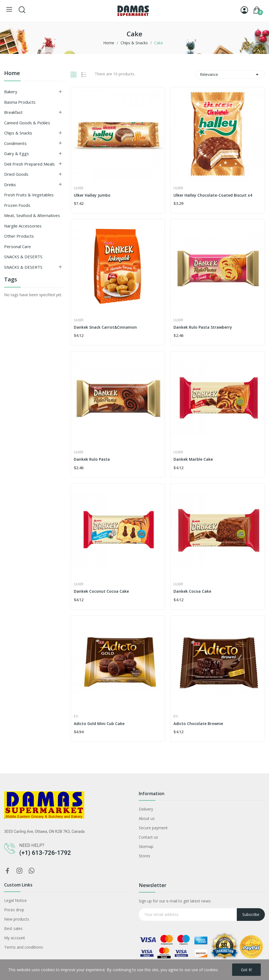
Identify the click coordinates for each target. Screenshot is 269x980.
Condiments (15, 143)
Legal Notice (15, 900)
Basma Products (20, 102)
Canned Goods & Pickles (27, 123)
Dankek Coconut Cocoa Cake (101, 591)
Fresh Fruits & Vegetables (29, 195)
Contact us (148, 837)
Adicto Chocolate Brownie (198, 724)
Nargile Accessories (23, 226)
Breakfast (13, 112)
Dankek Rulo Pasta (92, 459)
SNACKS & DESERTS (23, 257)
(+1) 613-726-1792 (45, 853)
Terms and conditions (24, 947)
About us (147, 818)
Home (12, 74)
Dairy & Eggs (17, 153)
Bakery (11, 92)
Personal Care (17, 246)
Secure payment (153, 828)
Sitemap (146, 846)
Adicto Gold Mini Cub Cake (99, 724)
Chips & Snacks (18, 133)
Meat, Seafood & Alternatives (32, 215)
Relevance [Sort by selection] (230, 75)
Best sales (13, 928)
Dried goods (16, 174)
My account (15, 938)
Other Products (19, 236)
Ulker (79, 188)
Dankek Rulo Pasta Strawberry (203, 327)
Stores (145, 856)
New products (17, 919)
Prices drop (14, 910)
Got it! (246, 970)
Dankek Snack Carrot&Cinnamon (105, 327)
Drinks (10, 185)
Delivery (146, 809)
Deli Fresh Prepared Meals (29, 164)
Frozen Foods (17, 205)
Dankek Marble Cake (193, 459)
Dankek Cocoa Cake (192, 591)
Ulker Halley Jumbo (92, 195)
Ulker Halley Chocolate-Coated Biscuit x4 (213, 195)
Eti (76, 717)
